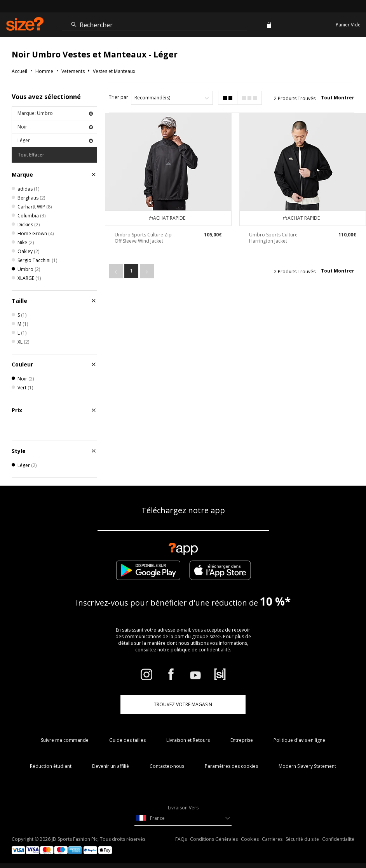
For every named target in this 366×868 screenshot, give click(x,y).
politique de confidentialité (200, 650)
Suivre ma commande (65, 740)
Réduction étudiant (51, 766)
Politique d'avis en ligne (299, 740)
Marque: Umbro (55, 113)
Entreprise (242, 740)
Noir (55, 127)
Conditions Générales (214, 839)
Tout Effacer (31, 155)
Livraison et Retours (188, 740)
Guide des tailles (127, 740)
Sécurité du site (302, 839)
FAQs (181, 839)
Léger (55, 140)
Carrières (272, 839)
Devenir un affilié (111, 766)
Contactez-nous (167, 766)
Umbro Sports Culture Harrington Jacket (273, 238)
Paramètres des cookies (231, 766)
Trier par (119, 97)
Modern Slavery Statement (307, 766)
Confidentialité (338, 839)
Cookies (250, 839)
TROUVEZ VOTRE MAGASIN (183, 704)
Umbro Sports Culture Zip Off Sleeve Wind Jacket (143, 238)
